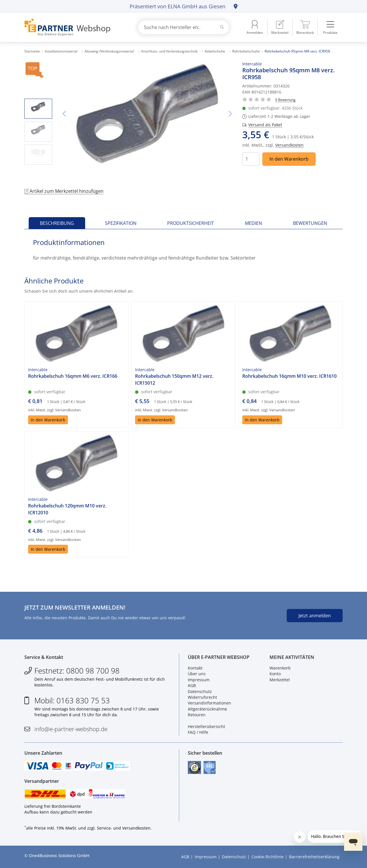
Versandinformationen (209, 703)
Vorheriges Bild (64, 114)
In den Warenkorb (289, 159)
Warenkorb (280, 668)
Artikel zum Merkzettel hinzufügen (64, 191)
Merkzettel (280, 680)
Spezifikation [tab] (121, 223)
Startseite (32, 51)
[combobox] (183, 27)
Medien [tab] (253, 223)
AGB (192, 685)
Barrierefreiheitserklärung (314, 857)
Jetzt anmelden (315, 616)
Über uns (197, 674)
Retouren (197, 715)
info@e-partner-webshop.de (71, 729)
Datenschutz (200, 691)
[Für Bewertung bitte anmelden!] (285, 99)
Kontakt (195, 668)
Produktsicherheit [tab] (191, 223)
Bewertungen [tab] (310, 223)
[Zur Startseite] (75, 27)
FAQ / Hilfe (198, 732)
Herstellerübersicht (206, 726)
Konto (275, 674)
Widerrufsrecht (202, 697)
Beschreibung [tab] (57, 223)
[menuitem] (280, 27)
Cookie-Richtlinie (268, 857)
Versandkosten (289, 145)
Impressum (199, 680)
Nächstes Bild (230, 114)
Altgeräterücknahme (207, 709)
